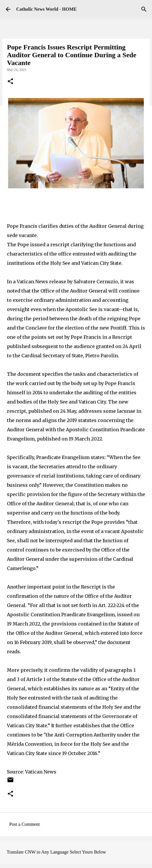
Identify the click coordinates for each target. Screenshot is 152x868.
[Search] (144, 9)
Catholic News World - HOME (46, 9)
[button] (10, 82)
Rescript (122, 337)
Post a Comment (25, 824)
